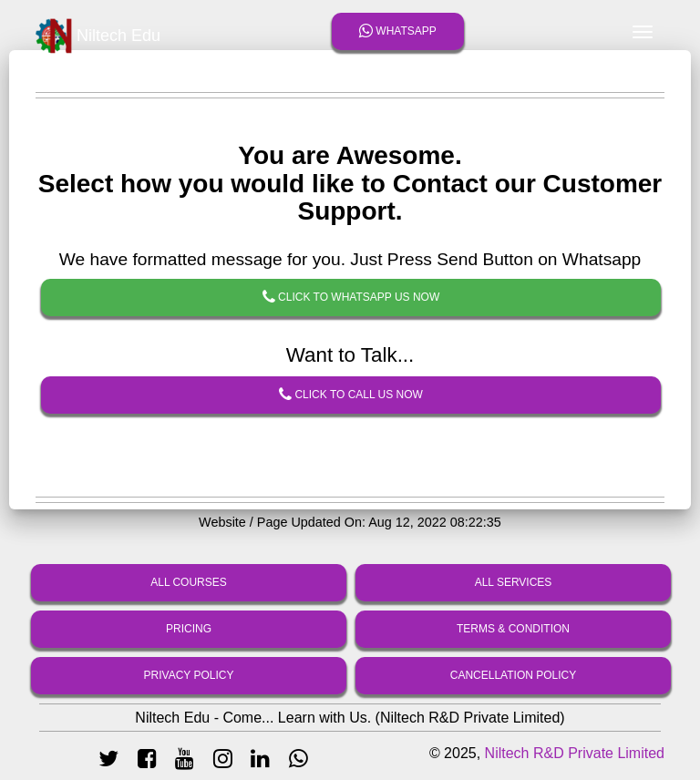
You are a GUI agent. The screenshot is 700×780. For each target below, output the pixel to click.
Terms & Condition (513, 629)
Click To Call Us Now (351, 395)
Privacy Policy (189, 675)
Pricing (189, 629)
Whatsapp (398, 31)
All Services (514, 582)
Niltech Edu (98, 36)
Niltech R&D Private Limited (575, 753)
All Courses (189, 582)
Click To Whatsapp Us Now (351, 298)
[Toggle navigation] (643, 32)
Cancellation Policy (513, 675)
